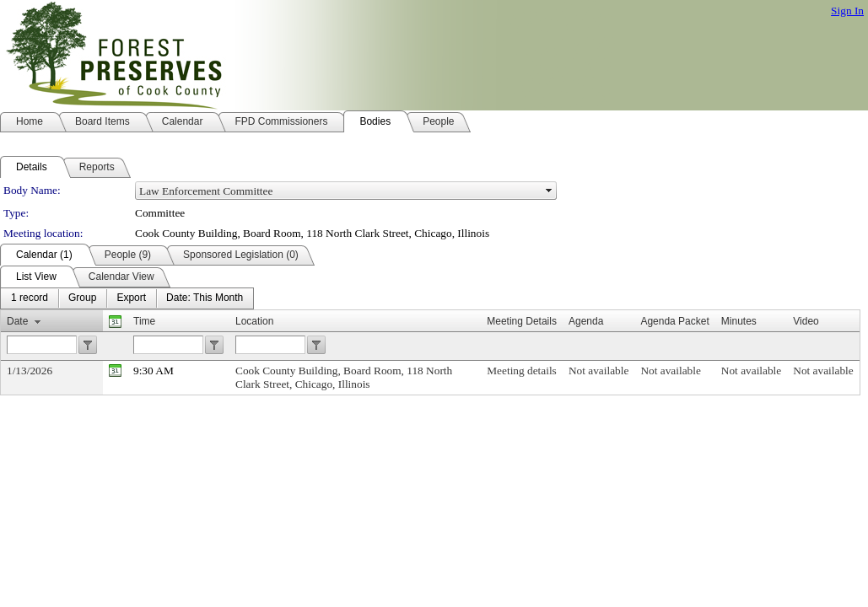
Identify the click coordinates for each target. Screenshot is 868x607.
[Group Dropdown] (82, 298)
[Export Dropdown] (131, 298)
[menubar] (127, 298)
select (549, 191)
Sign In (847, 11)
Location (254, 321)
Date (17, 321)
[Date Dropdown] (205, 298)
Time (144, 321)
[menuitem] (30, 298)
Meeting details (522, 371)
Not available (598, 371)
